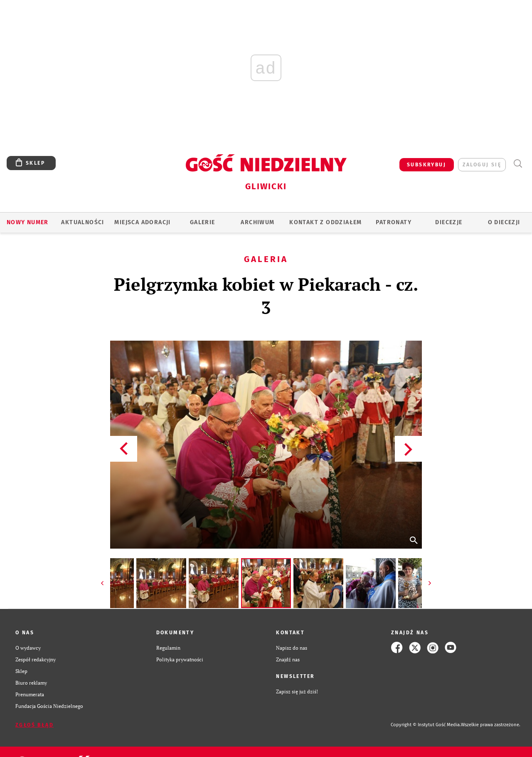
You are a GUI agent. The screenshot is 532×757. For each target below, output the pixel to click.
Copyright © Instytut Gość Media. (426, 725)
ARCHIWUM (257, 222)
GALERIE (203, 222)
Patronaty (394, 222)
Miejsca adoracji (142, 222)
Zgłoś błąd (34, 725)
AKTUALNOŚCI (83, 222)
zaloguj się (482, 165)
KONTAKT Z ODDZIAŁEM (326, 222)
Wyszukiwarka (518, 164)
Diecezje (449, 222)
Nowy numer (28, 222)
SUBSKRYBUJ (426, 165)
